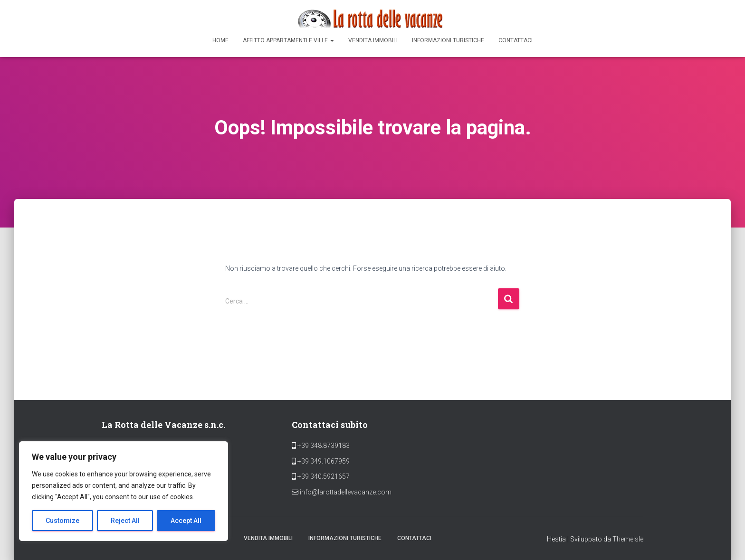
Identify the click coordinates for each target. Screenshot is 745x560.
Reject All (125, 521)
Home (220, 40)
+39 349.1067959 (323, 461)
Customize (62, 521)
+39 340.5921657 (323, 476)
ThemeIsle (628, 539)
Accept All (186, 521)
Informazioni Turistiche (448, 40)
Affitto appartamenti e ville (288, 40)
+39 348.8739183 (323, 446)
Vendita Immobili (373, 40)
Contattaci (516, 40)
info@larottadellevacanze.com (346, 492)
